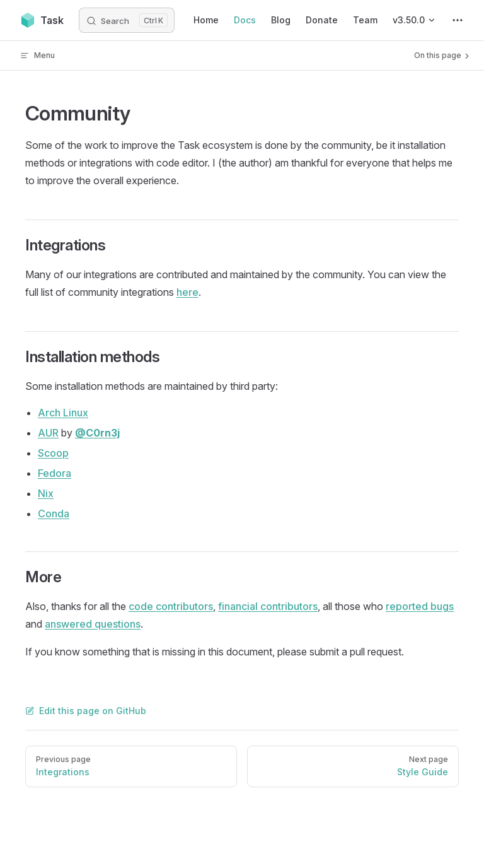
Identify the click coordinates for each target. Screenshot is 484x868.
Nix (46, 493)
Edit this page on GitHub (86, 711)
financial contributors (268, 606)
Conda (54, 513)
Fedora (55, 473)
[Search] (127, 20)
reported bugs (420, 606)
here (187, 292)
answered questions (93, 624)
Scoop (53, 453)
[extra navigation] (458, 20)
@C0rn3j (97, 433)
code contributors (171, 606)
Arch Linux (63, 413)
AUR (48, 433)
